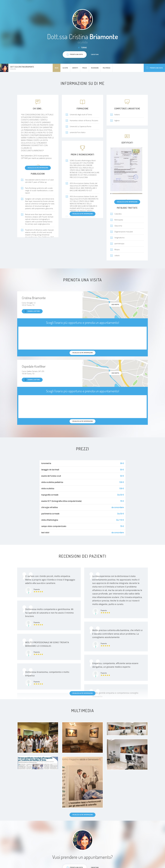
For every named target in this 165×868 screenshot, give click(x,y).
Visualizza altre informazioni (38, 168)
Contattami (95, 54)
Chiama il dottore (32, 311)
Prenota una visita (154, 68)
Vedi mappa (115, 304)
